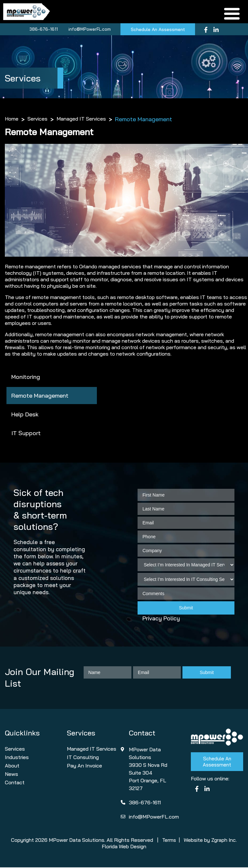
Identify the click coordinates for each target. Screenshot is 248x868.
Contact (15, 783)
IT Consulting (83, 758)
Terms (169, 841)
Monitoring (26, 378)
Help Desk (25, 415)
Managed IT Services (81, 120)
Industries (17, 758)
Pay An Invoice (84, 766)
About (12, 766)
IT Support (26, 434)
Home (12, 120)
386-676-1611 (43, 30)
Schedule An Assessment (158, 30)
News (11, 775)
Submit (186, 609)
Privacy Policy (161, 619)
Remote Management (40, 396)
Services (37, 120)
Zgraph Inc (224, 841)
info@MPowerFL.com (89, 30)
